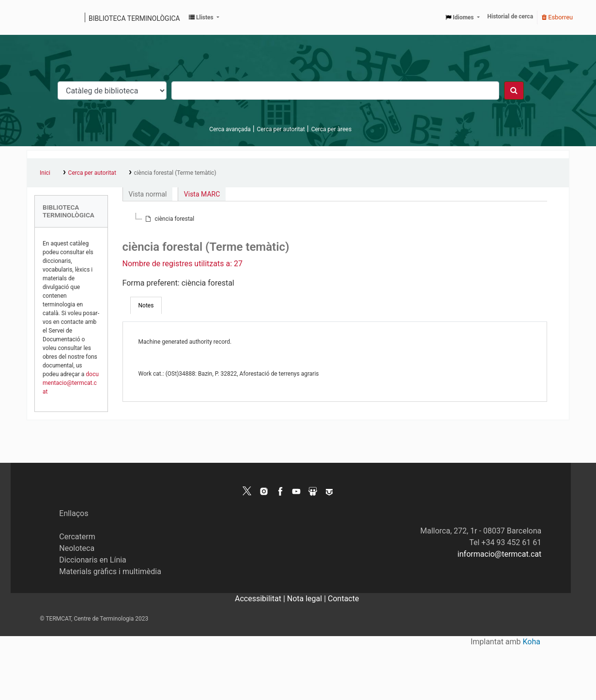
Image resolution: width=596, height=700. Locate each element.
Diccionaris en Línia (93, 560)
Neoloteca (77, 548)
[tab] (146, 305)
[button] (204, 17)
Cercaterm (77, 537)
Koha (532, 642)
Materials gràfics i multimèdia (110, 571)
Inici (45, 173)
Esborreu (557, 17)
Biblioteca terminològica (134, 18)
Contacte (343, 599)
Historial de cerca (511, 16)
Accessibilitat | (261, 599)
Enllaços (74, 513)
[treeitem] (169, 219)
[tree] (335, 219)
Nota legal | (307, 599)
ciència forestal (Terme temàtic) (175, 173)
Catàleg (38, 17)
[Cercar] (514, 91)
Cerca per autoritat (281, 129)
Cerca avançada (230, 129)
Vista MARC (202, 194)
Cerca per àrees (331, 129)
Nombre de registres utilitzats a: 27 (183, 264)
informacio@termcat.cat (499, 554)
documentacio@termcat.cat (71, 383)
